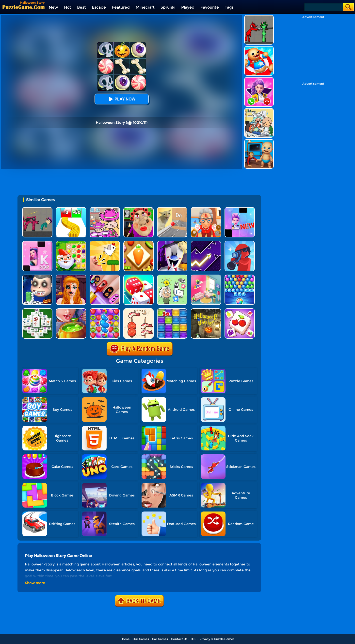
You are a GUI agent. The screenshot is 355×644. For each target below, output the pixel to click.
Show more (35, 583)
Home (125, 639)
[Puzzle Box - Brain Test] (172, 276)
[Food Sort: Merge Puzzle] (138, 310)
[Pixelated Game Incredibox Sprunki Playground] (259, 17)
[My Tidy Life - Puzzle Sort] (206, 276)
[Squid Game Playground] (37, 209)
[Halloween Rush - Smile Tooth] (37, 276)
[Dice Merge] (138, 276)
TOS (193, 639)
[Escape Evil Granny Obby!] (138, 209)
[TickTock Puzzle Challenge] (172, 209)
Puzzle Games (224, 639)
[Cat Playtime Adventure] (206, 209)
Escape (99, 7)
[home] (24, 7)
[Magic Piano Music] (240, 209)
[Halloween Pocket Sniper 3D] (240, 243)
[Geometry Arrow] (206, 243)
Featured (121, 7)
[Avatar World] (105, 209)
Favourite (210, 7)
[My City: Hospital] (259, 110)
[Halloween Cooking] (71, 310)
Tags (229, 7)
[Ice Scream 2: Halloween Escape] (172, 243)
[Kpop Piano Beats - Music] (37, 243)
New (53, 7)
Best (81, 7)
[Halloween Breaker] (206, 310)
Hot (68, 7)
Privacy (205, 639)
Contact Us (179, 639)
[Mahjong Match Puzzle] (37, 310)
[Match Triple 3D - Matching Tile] (138, 243)
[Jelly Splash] (172, 310)
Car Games (160, 639)
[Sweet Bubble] (240, 276)
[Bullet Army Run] (71, 209)
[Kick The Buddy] (259, 48)
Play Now (121, 99)
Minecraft (145, 7)
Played (188, 7)
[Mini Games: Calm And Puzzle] (105, 243)
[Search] (323, 7)
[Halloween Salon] (71, 276)
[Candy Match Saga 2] (105, 310)
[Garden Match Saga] (71, 243)
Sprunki (168, 7)
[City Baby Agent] (259, 141)
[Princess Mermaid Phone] (259, 79)
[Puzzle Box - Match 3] (240, 310)
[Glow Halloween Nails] (105, 276)
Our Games (141, 639)
